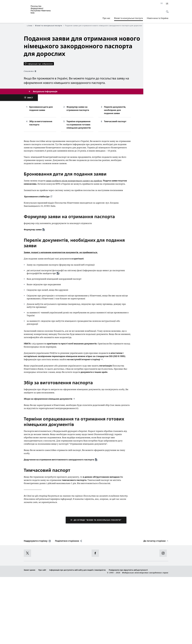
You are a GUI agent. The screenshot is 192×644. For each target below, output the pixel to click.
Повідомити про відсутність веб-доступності (128, 637)
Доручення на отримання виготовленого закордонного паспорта (59, 527)
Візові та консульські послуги (129, 18)
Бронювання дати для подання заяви (41, 175)
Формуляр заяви (33, 297)
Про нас (106, 18)
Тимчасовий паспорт (115, 188)
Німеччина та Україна (158, 18)
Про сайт (42, 637)
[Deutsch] (162, 3)
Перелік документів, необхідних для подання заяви (115, 177)
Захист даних (30, 637)
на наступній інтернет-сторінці (84, 426)
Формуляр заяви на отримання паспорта (78, 175)
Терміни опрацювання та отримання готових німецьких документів (79, 192)
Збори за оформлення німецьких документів (48, 466)
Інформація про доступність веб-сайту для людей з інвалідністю (77, 637)
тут (54, 340)
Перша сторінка (26, 26)
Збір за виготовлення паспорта (41, 190)
